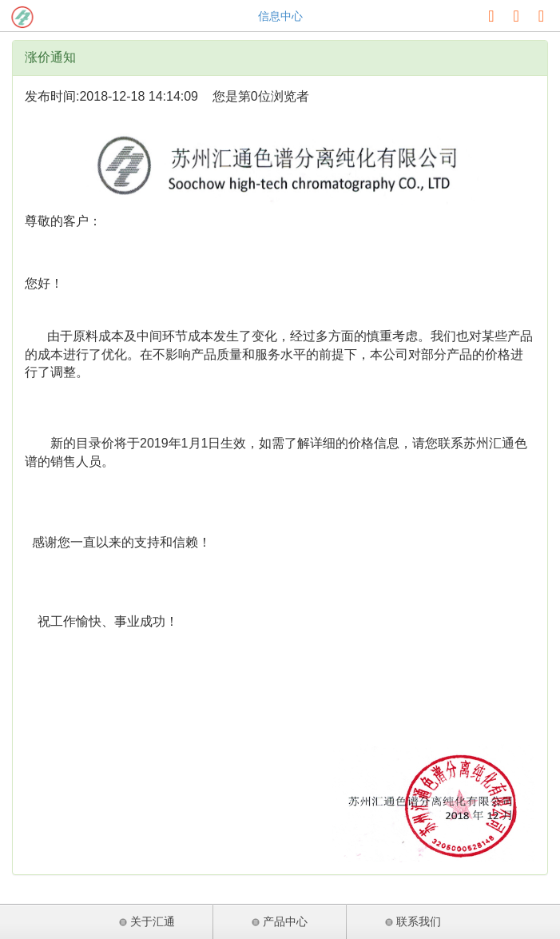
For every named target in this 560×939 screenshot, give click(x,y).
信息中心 (280, 16)
